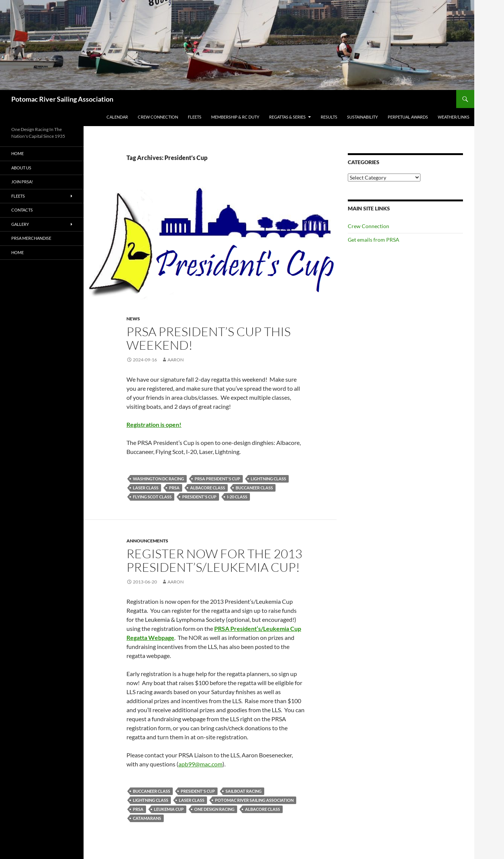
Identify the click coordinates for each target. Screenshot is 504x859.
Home (18, 153)
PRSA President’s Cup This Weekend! (209, 338)
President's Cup (199, 497)
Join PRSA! (22, 182)
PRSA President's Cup (217, 479)
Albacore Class (208, 488)
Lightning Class (268, 479)
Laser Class (146, 488)
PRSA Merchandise (31, 238)
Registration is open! (154, 424)
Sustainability (362, 117)
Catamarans (147, 818)
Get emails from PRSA (374, 240)
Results (329, 117)
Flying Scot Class (152, 497)
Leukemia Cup (169, 809)
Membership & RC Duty (235, 117)
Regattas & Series (287, 117)
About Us (21, 168)
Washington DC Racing (158, 479)
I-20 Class (237, 497)
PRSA (174, 488)
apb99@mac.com (200, 764)
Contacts (22, 210)
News (133, 319)
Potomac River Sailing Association (62, 99)
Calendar (117, 117)
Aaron (176, 360)
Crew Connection (158, 117)
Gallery (20, 224)
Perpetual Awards (408, 117)
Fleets (195, 117)
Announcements (147, 541)
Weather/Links (454, 117)
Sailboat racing (244, 791)
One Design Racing (214, 809)
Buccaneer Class (254, 488)
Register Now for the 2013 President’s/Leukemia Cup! (214, 560)
